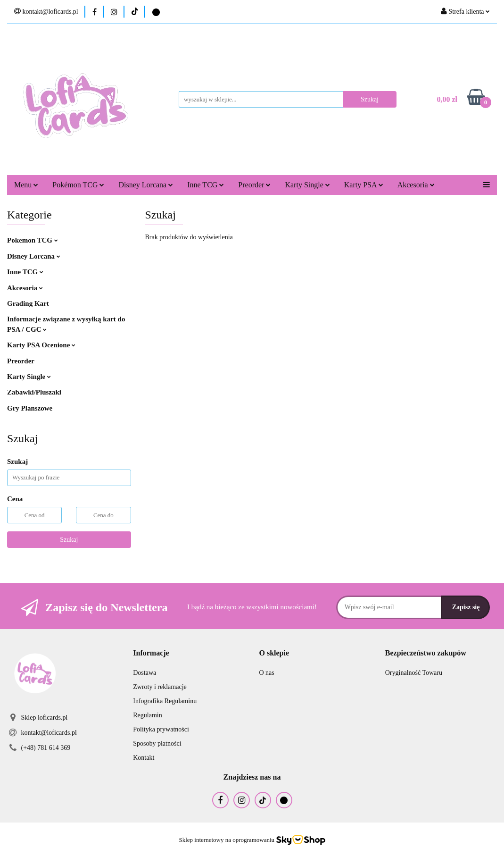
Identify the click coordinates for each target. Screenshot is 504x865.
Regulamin (147, 715)
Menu (26, 185)
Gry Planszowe (30, 408)
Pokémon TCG (78, 185)
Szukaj (69, 540)
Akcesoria (416, 185)
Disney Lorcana (146, 185)
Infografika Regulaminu (165, 701)
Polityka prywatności (161, 729)
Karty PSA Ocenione (41, 345)
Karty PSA (364, 185)
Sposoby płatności (157, 743)
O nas (267, 673)
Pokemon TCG (33, 240)
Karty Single (307, 185)
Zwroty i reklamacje (160, 687)
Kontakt (144, 758)
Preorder (254, 185)
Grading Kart (28, 303)
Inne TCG (206, 185)
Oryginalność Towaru (414, 673)
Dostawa (145, 673)
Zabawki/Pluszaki (34, 392)
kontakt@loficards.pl (49, 733)
